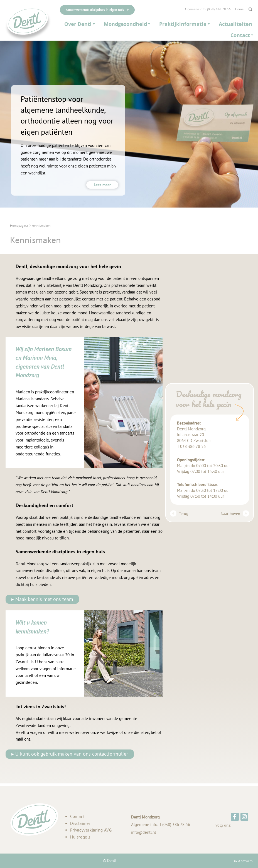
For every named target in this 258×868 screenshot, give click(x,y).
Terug (179, 514)
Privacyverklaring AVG (91, 830)
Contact (77, 816)
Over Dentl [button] (80, 24)
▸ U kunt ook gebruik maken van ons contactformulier (70, 754)
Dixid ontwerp (243, 861)
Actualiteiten (235, 24)
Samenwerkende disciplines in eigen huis (97, 10)
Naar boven (235, 514)
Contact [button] (242, 35)
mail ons (23, 739)
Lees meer (102, 185)
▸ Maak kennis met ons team (42, 599)
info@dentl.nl (143, 832)
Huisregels (80, 837)
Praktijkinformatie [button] (185, 24)
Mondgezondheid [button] (127, 24)
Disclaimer (80, 823)
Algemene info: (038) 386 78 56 (208, 9)
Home (239, 9)
